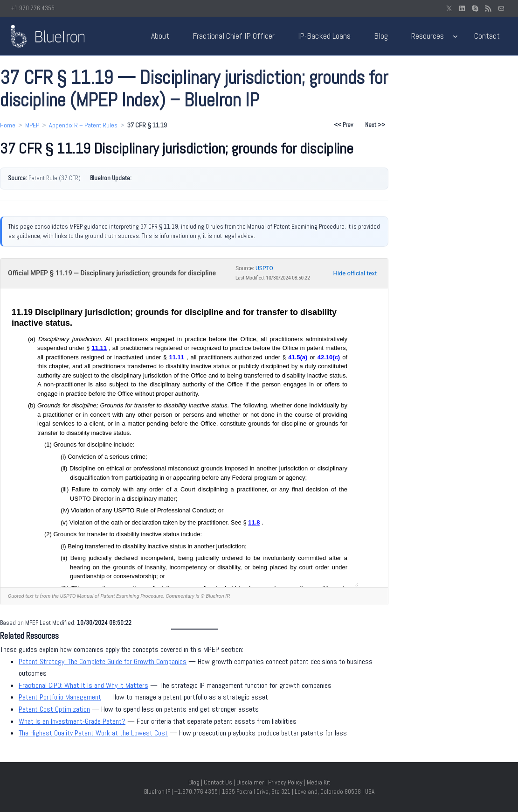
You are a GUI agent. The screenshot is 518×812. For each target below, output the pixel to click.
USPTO (264, 268)
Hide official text (355, 273)
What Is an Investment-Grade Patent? (72, 721)
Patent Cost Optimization (54, 709)
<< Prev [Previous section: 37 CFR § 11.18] (343, 125)
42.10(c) (329, 357)
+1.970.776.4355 (33, 8)
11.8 (254, 522)
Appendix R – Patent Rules (83, 125)
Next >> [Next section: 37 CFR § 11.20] (375, 125)
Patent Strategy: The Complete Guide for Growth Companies (103, 661)
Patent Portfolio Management (60, 697)
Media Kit (318, 782)
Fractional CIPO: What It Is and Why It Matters (83, 685)
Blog (194, 782)
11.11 (99, 348)
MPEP (32, 125)
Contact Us (218, 782)
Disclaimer (250, 782)
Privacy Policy (285, 782)
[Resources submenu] (455, 36)
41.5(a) (298, 357)
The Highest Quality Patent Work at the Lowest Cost (93, 733)
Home (8, 125)
